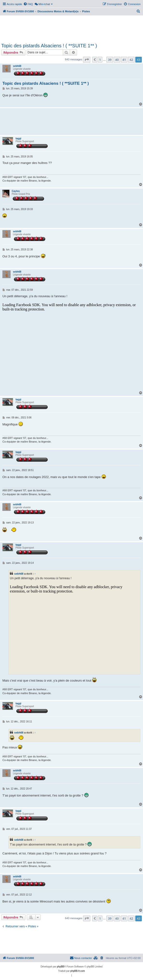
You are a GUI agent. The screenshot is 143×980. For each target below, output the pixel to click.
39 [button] (110, 60)
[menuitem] (28, 4)
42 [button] (131, 60)
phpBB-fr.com (78, 971)
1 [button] (100, 60)
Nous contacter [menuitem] (81, 958)
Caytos (16, 191)
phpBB (60, 967)
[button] (87, 60)
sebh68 (17, 66)
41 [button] (124, 60)
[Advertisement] (71, 28)
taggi (18, 138)
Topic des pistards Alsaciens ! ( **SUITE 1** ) (49, 46)
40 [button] (117, 60)
